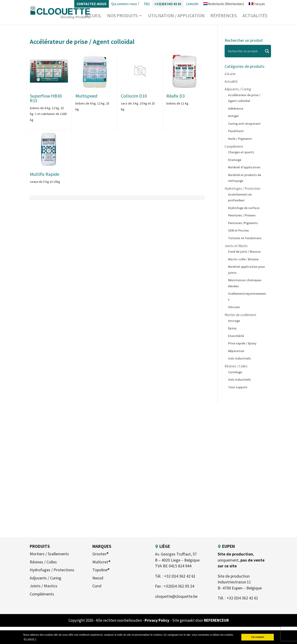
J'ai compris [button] (257, 637)
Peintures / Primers (242, 215)
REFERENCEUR (216, 620)
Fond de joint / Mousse (244, 252)
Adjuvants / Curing (238, 89)
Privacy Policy (157, 620)
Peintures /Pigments (243, 223)
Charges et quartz (241, 152)
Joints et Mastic (236, 246)
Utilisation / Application (176, 16)
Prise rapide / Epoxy (242, 343)
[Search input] (245, 51)
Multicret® (101, 562)
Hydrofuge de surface (244, 208)
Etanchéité (236, 336)
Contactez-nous (92, 4)
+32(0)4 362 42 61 (168, 4)
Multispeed (86, 96)
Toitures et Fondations (245, 238)
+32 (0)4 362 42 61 (180, 576)
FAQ (147, 4)
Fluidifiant (236, 131)
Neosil (98, 578)
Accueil (93, 16)
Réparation (236, 351)
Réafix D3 (176, 96)
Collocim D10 (134, 96)
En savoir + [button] (30, 639)
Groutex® (100, 554)
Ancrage (234, 321)
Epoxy (232, 328)
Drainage (235, 160)
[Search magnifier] (267, 51)
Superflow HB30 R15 (46, 98)
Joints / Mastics (44, 586)
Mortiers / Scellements (49, 554)
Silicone (234, 307)
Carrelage (235, 372)
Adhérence (236, 108)
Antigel (233, 116)
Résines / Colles (236, 366)
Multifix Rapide (45, 174)
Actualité (231, 81)
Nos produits (122, 16)
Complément (234, 146)
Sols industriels (239, 358)
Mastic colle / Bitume (243, 259)
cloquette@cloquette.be (176, 596)
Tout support (238, 387)
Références (224, 16)
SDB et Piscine (238, 230)
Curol (97, 586)
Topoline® (101, 570)
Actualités (255, 16)
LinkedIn (192, 4)
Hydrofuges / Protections (52, 570)
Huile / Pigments (240, 139)
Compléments (42, 594)
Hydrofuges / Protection (242, 188)
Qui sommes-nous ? (125, 4)
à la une (230, 74)
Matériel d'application (244, 167)
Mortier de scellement (241, 315)
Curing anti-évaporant (244, 124)
